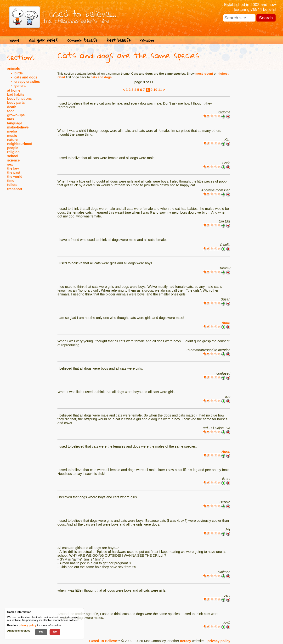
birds (19, 73)
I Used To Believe (103, 641)
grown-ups (16, 115)
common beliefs (82, 40)
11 (160, 90)
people (13, 148)
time (11, 181)
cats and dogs (26, 77)
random (147, 40)
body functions (19, 99)
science (13, 160)
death (12, 107)
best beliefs (119, 40)
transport (15, 189)
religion (13, 152)
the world (15, 177)
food (11, 111)
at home (14, 90)
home (14, 40)
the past (14, 172)
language (15, 123)
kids (11, 119)
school (13, 156)
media (12, 131)
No (55, 631)
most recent (204, 74)
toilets (12, 185)
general (20, 86)
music (12, 136)
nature (12, 140)
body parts (16, 103)
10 (155, 90)
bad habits (16, 94)
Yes (41, 631)
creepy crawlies (27, 82)
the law (13, 168)
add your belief (43, 40)
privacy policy (219, 641)
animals (14, 68)
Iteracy (186, 641)
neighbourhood (20, 144)
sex (10, 164)
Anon (226, 323)
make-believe (18, 127)
